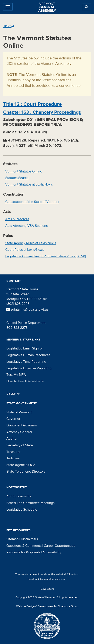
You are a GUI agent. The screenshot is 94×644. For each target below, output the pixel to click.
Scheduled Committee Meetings (30, 503)
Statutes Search (17, 178)
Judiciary (13, 458)
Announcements (19, 496)
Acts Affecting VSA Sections (26, 226)
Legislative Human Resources (28, 355)
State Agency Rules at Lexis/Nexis (31, 243)
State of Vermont (19, 412)
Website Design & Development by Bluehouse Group (47, 606)
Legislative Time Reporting (26, 362)
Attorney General (19, 432)
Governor (13, 419)
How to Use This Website (25, 381)
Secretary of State (20, 445)
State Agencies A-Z (21, 465)
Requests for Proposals (23, 552)
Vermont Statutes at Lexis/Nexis (29, 184)
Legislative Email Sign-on (25, 348)
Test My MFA (16, 375)
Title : (32, 104)
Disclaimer (13, 394)
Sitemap (12, 539)
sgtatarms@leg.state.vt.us (27, 309)
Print (9, 26)
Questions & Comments (24, 546)
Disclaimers (29, 539)
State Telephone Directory (26, 472)
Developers (47, 589)
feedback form (37, 579)
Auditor (12, 439)
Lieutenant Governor (22, 425)
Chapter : (42, 112)
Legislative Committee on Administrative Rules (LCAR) (46, 256)
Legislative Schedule (22, 510)
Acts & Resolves (17, 219)
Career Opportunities (59, 546)
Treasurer (13, 452)
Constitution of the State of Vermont (32, 202)
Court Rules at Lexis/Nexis (25, 250)
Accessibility (52, 552)
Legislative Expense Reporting (29, 368)
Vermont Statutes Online (24, 171)
